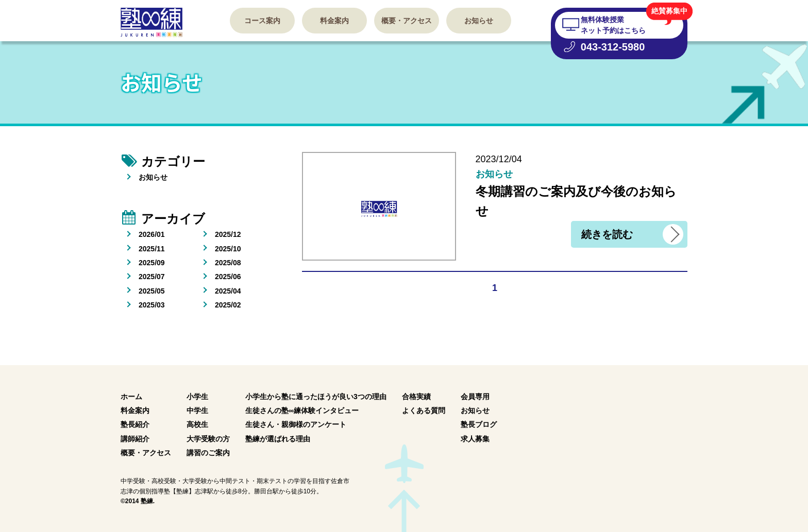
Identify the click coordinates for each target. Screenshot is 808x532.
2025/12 (228, 234)
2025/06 (228, 277)
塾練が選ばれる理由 (278, 439)
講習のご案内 (208, 453)
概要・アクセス (407, 21)
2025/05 (152, 291)
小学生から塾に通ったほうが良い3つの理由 (316, 397)
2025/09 (152, 263)
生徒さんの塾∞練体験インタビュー (302, 410)
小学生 (197, 397)
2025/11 (152, 249)
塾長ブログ (479, 424)
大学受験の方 (208, 439)
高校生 (197, 424)
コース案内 (262, 21)
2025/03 (152, 305)
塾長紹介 (135, 424)
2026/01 (152, 234)
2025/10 (228, 249)
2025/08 (228, 263)
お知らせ (479, 21)
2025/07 (152, 277)
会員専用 (475, 397)
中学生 (197, 410)
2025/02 (228, 305)
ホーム (131, 397)
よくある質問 (424, 410)
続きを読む (607, 234)
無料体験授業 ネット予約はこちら (613, 25)
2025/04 (228, 291)
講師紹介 (135, 439)
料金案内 (334, 21)
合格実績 (416, 397)
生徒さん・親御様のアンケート (296, 424)
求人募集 (475, 439)
